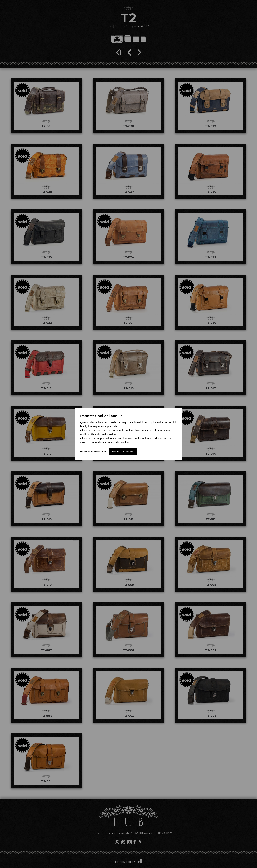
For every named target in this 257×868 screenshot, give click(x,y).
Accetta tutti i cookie (123, 451)
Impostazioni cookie (93, 451)
